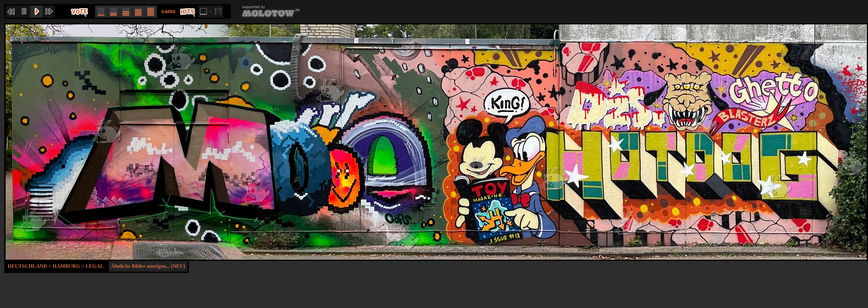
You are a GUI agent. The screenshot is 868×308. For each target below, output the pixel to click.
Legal (95, 266)
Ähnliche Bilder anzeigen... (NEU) (148, 266)
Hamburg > (69, 266)
